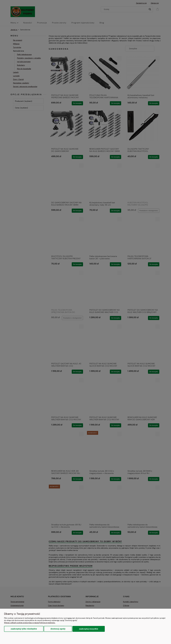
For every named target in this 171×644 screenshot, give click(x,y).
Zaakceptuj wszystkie (89, 629)
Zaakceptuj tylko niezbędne (24, 629)
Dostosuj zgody (58, 629)
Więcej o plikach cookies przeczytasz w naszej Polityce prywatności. (30, 623)
